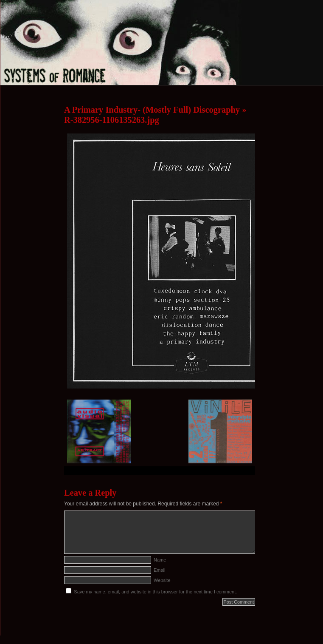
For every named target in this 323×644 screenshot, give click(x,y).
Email (160, 570)
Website (162, 580)
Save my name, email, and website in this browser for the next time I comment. (155, 592)
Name (160, 560)
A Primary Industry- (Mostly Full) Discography (152, 110)
